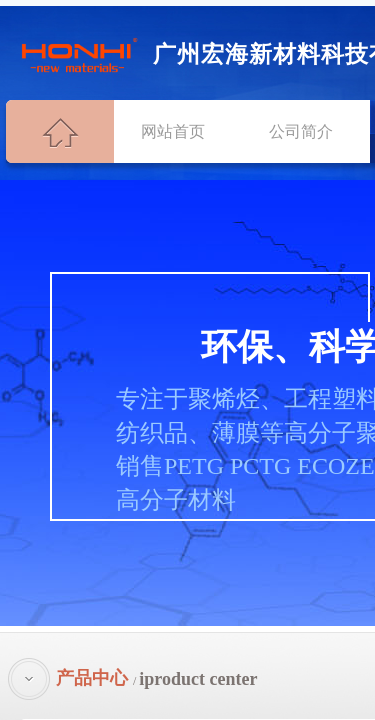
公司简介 (301, 131)
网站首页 (173, 131)
